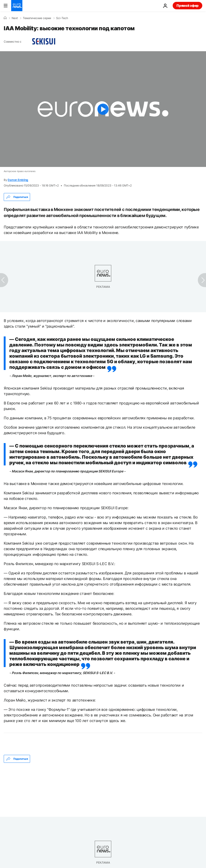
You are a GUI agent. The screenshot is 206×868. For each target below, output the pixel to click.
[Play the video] (103, 109)
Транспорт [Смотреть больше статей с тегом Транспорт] (42, 765)
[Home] (5, 18)
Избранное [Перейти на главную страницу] (19, 857)
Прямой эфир (187, 5)
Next (15, 18)
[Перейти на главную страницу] (17, 6)
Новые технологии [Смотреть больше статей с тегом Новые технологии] (80, 765)
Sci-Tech (62, 18)
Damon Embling (18, 180)
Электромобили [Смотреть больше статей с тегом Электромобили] (122, 765)
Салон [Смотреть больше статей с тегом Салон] (15, 765)
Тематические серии (37, 18)
